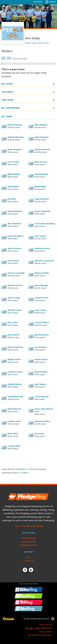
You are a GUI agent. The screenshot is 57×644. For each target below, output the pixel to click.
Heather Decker (15, 285)
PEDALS (7, 51)
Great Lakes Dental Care (37, 43)
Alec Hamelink (14, 224)
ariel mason (13, 261)
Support (38, 2)
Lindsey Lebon (14, 421)
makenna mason (42, 248)
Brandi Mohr (40, 187)
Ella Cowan (13, 322)
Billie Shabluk (14, 174)
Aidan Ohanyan (42, 137)
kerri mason (40, 236)
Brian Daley (13, 434)
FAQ (28, 557)
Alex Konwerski (42, 335)
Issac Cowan (40, 310)
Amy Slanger (40, 384)
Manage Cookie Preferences (39, 628)
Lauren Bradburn (16, 236)
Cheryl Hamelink (42, 149)
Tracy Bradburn (42, 322)
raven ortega (14, 298)
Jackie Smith (13, 335)
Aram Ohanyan (14, 149)
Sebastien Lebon (42, 421)
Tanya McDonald (15, 397)
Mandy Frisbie (14, 360)
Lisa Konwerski (42, 397)
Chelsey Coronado (16, 273)
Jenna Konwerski (15, 347)
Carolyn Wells (14, 446)
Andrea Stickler (42, 273)
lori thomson (41, 347)
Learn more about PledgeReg (29, 526)
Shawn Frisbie (41, 360)
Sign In (50, 2)
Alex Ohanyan (41, 125)
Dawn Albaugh (41, 285)
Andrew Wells (41, 372)
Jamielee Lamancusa (44, 261)
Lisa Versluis (14, 162)
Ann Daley (39, 434)
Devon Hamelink (42, 211)
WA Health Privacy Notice (40, 635)
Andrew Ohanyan (16, 137)
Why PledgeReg (29, 538)
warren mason (14, 248)
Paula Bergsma (42, 199)
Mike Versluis (41, 162)
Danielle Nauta (15, 384)
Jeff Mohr (12, 199)
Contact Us (28, 561)
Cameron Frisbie (15, 372)
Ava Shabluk (13, 187)
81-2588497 (24, 473)
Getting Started (28, 542)
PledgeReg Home (29, 545)
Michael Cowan (15, 310)
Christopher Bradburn (45, 224)
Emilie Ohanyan (15, 125)
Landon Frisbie (41, 298)
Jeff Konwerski (14, 409)
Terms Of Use (46, 625)
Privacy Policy (46, 632)
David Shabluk (41, 174)
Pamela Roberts (15, 211)
